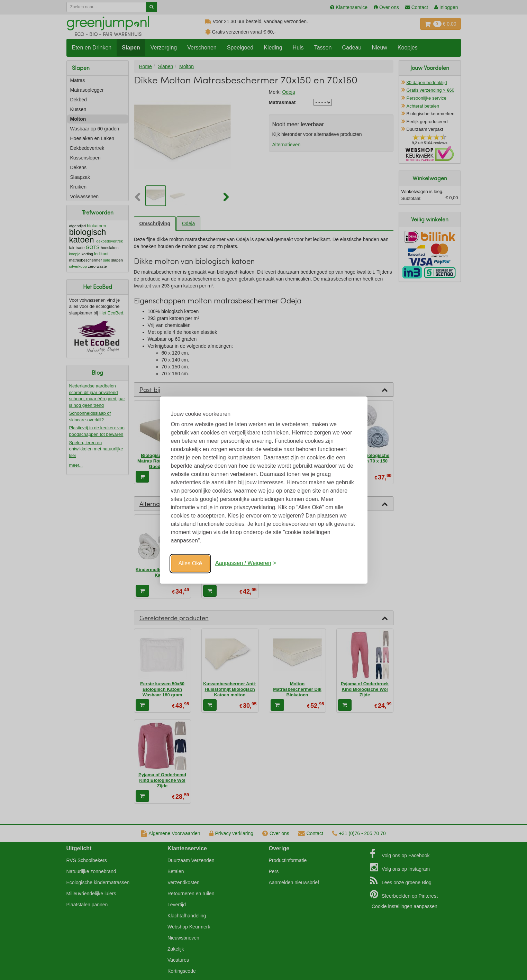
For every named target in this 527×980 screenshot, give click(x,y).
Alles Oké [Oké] (190, 563)
